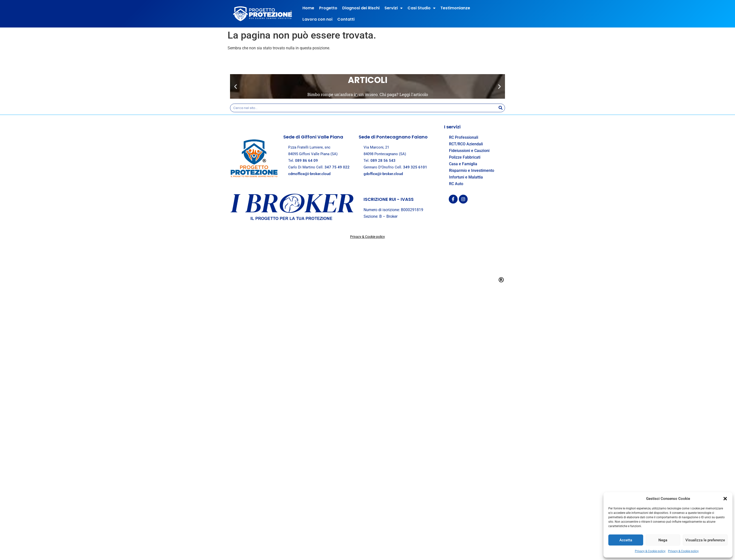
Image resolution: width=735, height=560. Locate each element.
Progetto (328, 8)
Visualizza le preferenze (705, 540)
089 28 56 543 (383, 161)
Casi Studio (422, 8)
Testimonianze (455, 8)
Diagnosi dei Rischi (361, 8)
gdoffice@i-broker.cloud (383, 174)
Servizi (394, 8)
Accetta (626, 540)
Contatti (346, 19)
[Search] (500, 108)
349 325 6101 (415, 167)
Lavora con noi (317, 19)
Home (308, 8)
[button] (725, 499)
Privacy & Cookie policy (650, 551)
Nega (663, 540)
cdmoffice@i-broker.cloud (309, 174)
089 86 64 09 (306, 161)
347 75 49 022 (337, 167)
